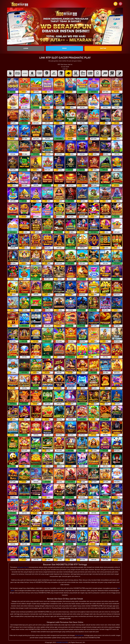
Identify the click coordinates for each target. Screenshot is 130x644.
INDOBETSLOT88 (62, 642)
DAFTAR (103, 48)
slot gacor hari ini (23, 567)
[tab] (10, 73)
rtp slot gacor (79, 635)
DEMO (64, 48)
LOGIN (26, 48)
